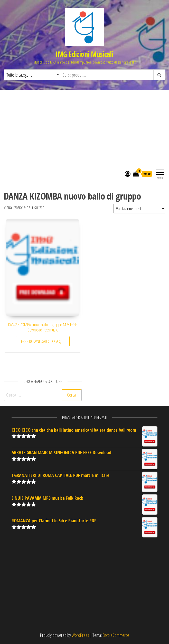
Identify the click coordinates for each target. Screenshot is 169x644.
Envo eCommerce (116, 635)
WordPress (80, 635)
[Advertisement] (85, 128)
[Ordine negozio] (139, 209)
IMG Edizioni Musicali (84, 54)
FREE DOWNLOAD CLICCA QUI (43, 341)
